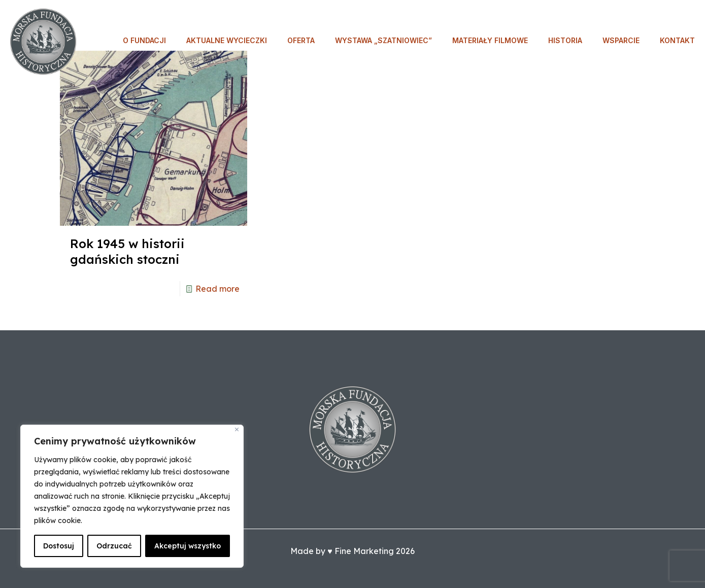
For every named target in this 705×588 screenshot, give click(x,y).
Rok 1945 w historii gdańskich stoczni (127, 251)
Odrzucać (114, 546)
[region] (132, 496)
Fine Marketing (364, 551)
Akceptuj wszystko (188, 546)
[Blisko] (237, 429)
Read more (217, 289)
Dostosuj (59, 546)
